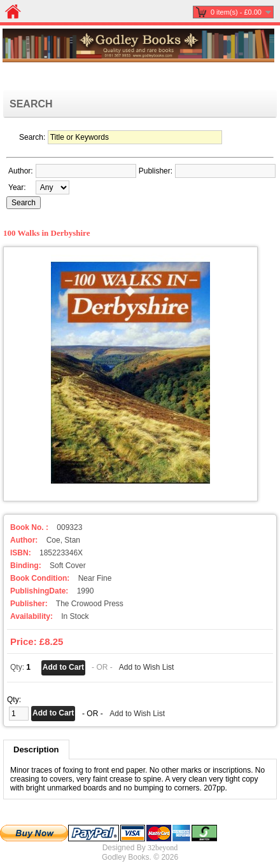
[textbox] (86, 171)
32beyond (163, 848)
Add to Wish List (147, 667)
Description (36, 749)
